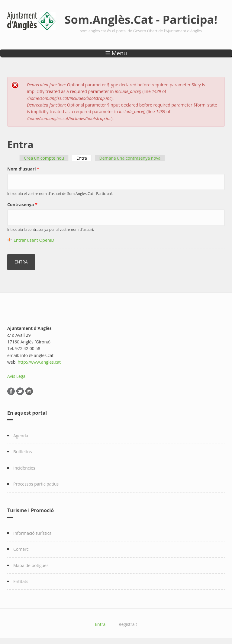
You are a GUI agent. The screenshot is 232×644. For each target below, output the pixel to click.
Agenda (21, 436)
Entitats (21, 581)
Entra (84, 158)
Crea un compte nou (44, 158)
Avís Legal (17, 376)
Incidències (24, 468)
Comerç (21, 549)
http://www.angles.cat (39, 362)
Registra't (128, 624)
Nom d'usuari (23, 169)
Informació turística (32, 533)
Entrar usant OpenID (34, 240)
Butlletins (23, 452)
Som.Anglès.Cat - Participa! (141, 19)
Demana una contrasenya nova (130, 158)
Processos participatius (36, 484)
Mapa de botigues (31, 565)
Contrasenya (22, 204)
